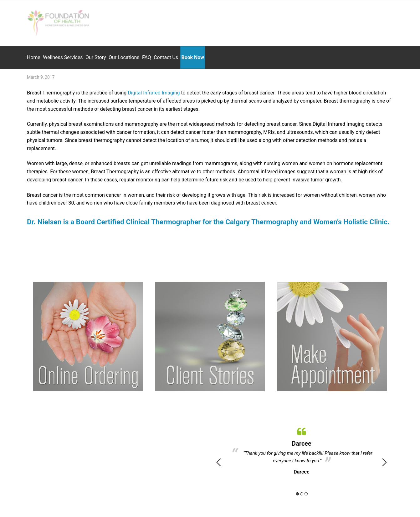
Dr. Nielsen (44, 219)
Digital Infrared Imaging (154, 90)
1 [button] (297, 491)
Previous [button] (219, 459)
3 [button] (306, 491)
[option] (302, 447)
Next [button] (384, 459)
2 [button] (302, 491)
